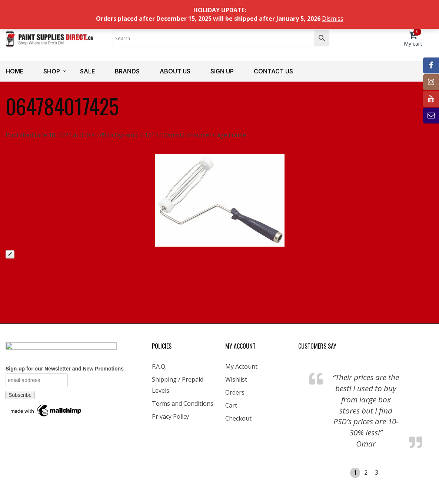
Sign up (222, 71)
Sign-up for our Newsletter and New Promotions (65, 369)
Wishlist (236, 379)
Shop (52, 71)
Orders (235, 392)
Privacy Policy (170, 416)
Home (14, 71)
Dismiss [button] (333, 19)
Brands (127, 71)
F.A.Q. (159, 366)
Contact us (273, 71)
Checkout (238, 418)
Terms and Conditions (183, 403)
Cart (231, 405)
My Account (241, 366)
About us (175, 71)
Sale (87, 71)
